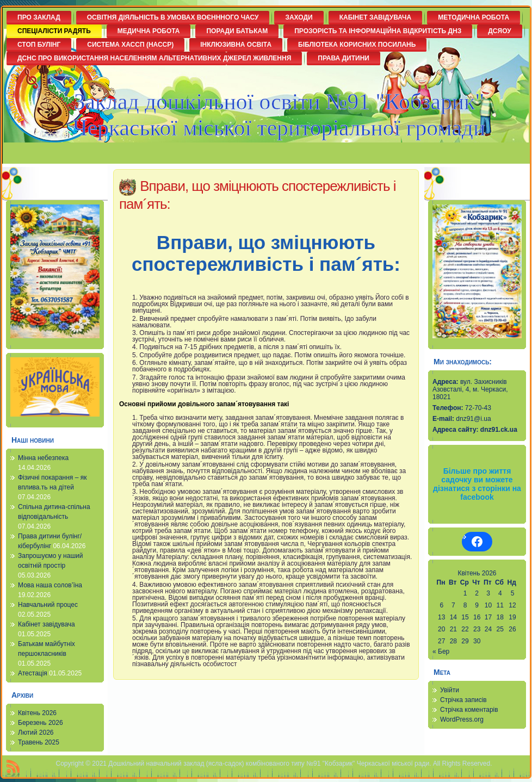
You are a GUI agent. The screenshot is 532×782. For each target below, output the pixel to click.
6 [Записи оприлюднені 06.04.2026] (441, 605)
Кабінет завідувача (47, 624)
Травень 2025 (39, 742)
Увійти (450, 690)
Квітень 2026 (37, 713)
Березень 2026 (41, 723)
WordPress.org (462, 719)
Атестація (33, 673)
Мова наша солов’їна (50, 585)
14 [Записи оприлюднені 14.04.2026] (453, 617)
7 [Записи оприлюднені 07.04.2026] (453, 605)
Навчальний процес (48, 605)
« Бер (441, 651)
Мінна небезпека (43, 458)
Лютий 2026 (36, 733)
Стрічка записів (463, 700)
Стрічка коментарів (469, 710)
